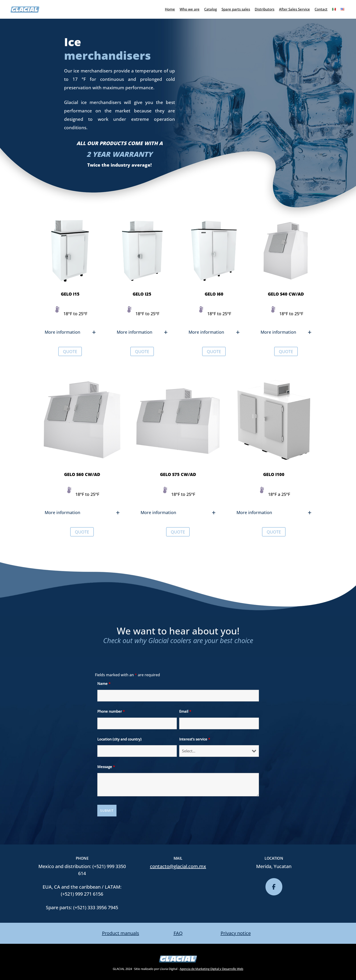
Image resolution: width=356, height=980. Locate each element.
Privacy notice (236, 933)
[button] (70, 332)
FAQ (178, 933)
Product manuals (121, 933)
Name (104, 683)
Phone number (111, 711)
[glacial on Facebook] (274, 887)
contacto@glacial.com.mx (178, 866)
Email (185, 711)
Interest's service (195, 739)
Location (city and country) (119, 739)
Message (106, 767)
